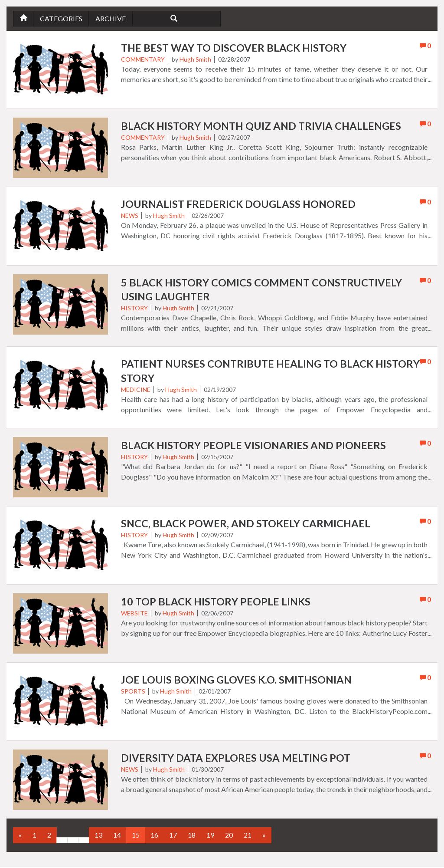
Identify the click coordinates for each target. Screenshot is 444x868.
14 (117, 836)
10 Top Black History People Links (217, 603)
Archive (111, 18)
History (134, 308)
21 (248, 836)
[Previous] (20, 837)
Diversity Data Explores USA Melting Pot (237, 759)
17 (173, 836)
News (130, 216)
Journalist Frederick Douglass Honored (240, 204)
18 (192, 836)
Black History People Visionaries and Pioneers (255, 446)
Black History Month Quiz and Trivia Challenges (263, 126)
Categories (62, 18)
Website (134, 614)
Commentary (143, 60)
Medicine (136, 390)
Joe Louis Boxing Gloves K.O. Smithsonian (238, 681)
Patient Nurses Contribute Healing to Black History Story (250, 372)
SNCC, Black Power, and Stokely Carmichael (247, 525)
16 (154, 836)
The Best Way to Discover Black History (235, 48)
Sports (133, 692)
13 (98, 836)
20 (229, 836)
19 (210, 836)
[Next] (264, 837)
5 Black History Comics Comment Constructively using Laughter (263, 290)
